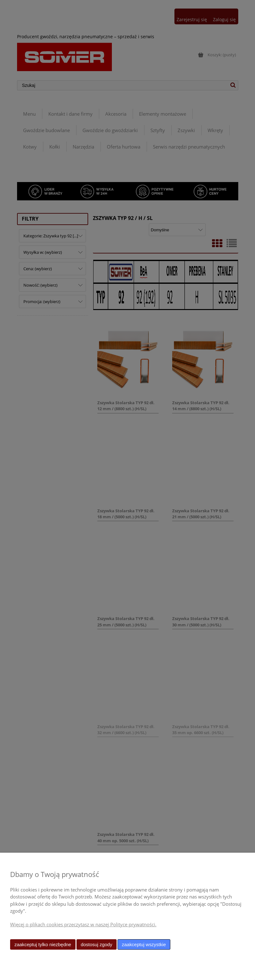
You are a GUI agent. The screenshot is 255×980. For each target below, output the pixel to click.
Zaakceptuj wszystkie (144, 944)
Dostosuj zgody (96, 944)
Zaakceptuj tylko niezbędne (43, 944)
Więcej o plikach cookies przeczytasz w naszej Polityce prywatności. (83, 924)
